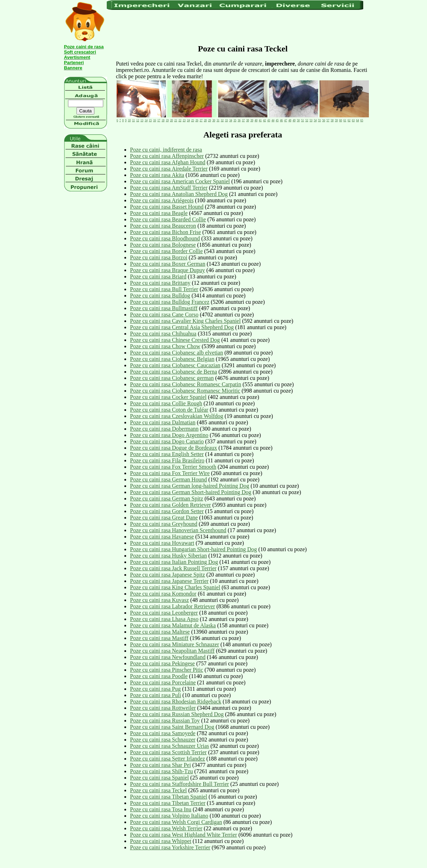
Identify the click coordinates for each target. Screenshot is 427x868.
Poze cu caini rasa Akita (157, 175)
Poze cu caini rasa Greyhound (164, 524)
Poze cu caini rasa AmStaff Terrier (169, 188)
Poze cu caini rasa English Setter (167, 454)
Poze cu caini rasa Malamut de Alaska (173, 625)
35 (235, 120)
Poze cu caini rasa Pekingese (162, 663)
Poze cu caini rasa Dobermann (164, 429)
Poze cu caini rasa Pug (155, 689)
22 (180, 120)
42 (265, 120)
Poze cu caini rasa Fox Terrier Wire (170, 473)
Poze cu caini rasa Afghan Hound (168, 162)
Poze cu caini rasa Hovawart (162, 543)
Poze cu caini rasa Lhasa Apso (164, 619)
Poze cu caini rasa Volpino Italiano (169, 816)
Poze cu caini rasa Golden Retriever (171, 505)
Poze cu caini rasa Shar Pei (160, 765)
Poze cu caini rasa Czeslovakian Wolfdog (177, 416)
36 (239, 120)
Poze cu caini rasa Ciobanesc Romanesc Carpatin (185, 384)
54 (315, 120)
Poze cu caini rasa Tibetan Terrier (168, 803)
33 (227, 120)
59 (336, 120)
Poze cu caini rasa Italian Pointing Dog (174, 562)
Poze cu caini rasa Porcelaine (163, 682)
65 (362, 120)
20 (172, 120)
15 (150, 120)
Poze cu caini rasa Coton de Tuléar (169, 410)
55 (320, 120)
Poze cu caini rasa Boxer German (168, 264)
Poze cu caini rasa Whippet (161, 841)
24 (188, 120)
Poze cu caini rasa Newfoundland (168, 657)
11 (134, 120)
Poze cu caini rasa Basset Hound (167, 207)
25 (193, 120)
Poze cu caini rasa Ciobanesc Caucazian (175, 365)
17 (159, 120)
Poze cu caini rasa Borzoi (159, 257)
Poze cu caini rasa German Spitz (166, 498)
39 (252, 120)
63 (353, 120)
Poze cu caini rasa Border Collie (166, 251)
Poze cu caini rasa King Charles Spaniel (175, 587)
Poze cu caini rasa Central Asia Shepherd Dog (182, 327)
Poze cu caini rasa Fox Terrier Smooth (173, 467)
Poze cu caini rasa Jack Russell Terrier (173, 568)
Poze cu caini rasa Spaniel (159, 778)
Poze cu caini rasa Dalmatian (163, 422)
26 (197, 120)
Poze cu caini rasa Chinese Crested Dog (175, 340)
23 (184, 120)
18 (163, 120)
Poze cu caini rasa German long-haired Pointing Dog (190, 486)
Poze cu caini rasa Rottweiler (163, 708)
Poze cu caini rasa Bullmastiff (164, 308)
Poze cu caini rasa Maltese (160, 632)
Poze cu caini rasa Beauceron (163, 226)
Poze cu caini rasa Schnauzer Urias (169, 746)
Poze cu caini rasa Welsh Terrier (166, 828)
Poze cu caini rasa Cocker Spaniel (168, 397)
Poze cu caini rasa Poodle (159, 676)
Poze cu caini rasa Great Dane (164, 518)
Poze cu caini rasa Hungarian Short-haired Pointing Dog (193, 549)
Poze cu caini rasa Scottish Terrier (168, 752)
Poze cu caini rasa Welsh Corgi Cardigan (176, 822)
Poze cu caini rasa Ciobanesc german (172, 378)
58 (332, 120)
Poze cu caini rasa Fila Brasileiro (167, 460)
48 (290, 120)
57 (328, 120)
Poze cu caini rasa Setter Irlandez (168, 759)
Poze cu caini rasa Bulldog (160, 296)
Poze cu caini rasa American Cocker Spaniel (180, 181)
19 (167, 120)
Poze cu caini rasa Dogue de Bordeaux (174, 448)
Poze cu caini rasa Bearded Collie (168, 219)
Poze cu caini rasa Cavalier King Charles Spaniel (185, 321)
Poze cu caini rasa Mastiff (159, 638)
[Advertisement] (235, 26)
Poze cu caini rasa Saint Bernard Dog (172, 727)
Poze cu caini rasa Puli (156, 695)
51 (303, 120)
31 (218, 120)
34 (231, 120)
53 (311, 120)
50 (298, 120)
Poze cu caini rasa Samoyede (163, 733)
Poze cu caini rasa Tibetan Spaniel (169, 797)
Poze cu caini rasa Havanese (162, 537)
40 (256, 120)
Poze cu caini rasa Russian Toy (165, 721)
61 (345, 120)
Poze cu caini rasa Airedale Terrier (169, 169)
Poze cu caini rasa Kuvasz (159, 600)
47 (286, 120)
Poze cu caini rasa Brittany (160, 283)
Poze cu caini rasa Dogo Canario (167, 441)
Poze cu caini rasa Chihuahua (163, 334)
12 (138, 120)
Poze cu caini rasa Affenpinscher (167, 156)
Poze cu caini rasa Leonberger (164, 613)
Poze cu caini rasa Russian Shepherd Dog (177, 714)
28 (205, 120)
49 (294, 120)
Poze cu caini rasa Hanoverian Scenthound (178, 530)
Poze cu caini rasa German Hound (168, 479)
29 (210, 120)
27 (201, 120)
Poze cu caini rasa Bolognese (163, 245)
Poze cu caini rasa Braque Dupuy (168, 270)
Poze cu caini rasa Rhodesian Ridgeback (176, 701)
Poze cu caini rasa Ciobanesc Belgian (172, 359)
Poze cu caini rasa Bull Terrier (164, 289)
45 (277, 120)
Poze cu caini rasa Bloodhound (165, 238)
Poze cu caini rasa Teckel (158, 790)
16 (155, 120)
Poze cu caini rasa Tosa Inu (161, 809)
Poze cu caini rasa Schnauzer (163, 740)
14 (146, 120)
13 (142, 120)
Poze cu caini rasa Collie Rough (166, 403)
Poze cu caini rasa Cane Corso (164, 315)
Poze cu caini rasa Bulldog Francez (170, 302)
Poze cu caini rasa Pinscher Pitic (167, 670)
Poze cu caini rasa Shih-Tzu (162, 771)
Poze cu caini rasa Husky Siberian (168, 556)
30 (214, 120)
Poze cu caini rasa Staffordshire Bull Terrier (180, 784)
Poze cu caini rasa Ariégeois (162, 200)
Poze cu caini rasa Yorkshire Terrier (170, 847)
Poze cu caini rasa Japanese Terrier (169, 581)
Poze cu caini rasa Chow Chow (165, 346)
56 (324, 120)
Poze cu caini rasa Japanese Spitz (168, 575)
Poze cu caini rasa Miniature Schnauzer (175, 644)
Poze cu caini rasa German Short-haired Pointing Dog (191, 492)
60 (341, 120)
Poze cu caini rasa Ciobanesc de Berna (174, 372)
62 (349, 120)
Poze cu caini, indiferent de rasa (166, 150)
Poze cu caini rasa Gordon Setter (167, 511)
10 (129, 120)
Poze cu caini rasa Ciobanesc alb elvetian (177, 353)
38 (248, 120)
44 (273, 120)
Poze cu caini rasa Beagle (159, 213)
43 (269, 120)
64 (358, 120)
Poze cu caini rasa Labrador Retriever (172, 606)
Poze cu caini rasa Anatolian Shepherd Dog (179, 194)
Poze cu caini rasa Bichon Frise (165, 232)
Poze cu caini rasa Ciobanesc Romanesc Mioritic (185, 391)
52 (307, 120)
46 (281, 120)
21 (176, 120)
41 (260, 120)
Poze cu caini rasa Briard (158, 276)
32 (222, 120)
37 (243, 120)
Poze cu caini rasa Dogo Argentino (169, 435)
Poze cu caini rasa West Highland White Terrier (184, 835)
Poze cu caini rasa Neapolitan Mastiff (172, 651)
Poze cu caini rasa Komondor (163, 594)
